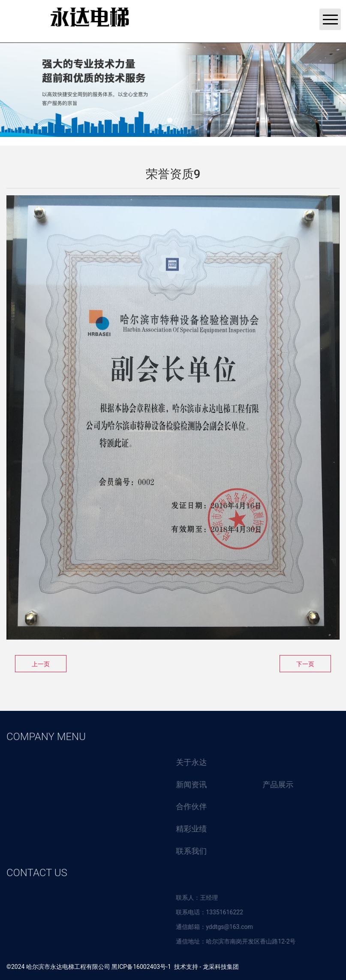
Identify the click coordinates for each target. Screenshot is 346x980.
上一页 (41, 664)
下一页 (305, 664)
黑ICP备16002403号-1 (141, 967)
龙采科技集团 (221, 967)
